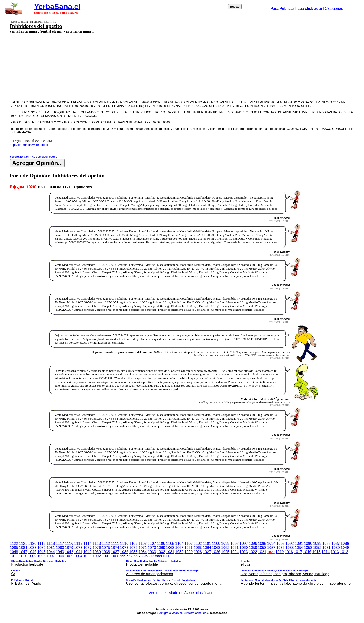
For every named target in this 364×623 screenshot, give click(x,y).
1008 (42, 556)
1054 (299, 548)
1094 (271, 543)
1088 (326, 543)
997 (138, 556)
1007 (51, 556)
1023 (244, 552)
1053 (308, 548)
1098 (234, 543)
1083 (32, 548)
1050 (336, 548)
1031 (170, 552)
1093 (280, 543)
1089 (317, 543)
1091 (299, 543)
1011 (14, 556)
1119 (42, 543)
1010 (23, 556)
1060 (244, 548)
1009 (32, 556)
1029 (188, 552)
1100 (216, 543)
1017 (298, 552)
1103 (188, 543)
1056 (280, 548)
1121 (23, 543)
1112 (106, 543)
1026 (216, 552)
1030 (179, 552)
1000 (115, 556)
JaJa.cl (177, 613)
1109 (133, 543)
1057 (271, 548)
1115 (78, 543)
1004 (78, 556)
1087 (336, 543)
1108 (143, 543)
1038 (106, 552)
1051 (326, 548)
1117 (60, 543)
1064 (207, 548)
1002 (97, 556)
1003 (88, 556)
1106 (161, 543)
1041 (78, 552)
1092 (290, 543)
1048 (14, 552)
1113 (97, 543)
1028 (198, 552)
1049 (345, 548)
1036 (124, 552)
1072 (133, 548)
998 (130, 556)
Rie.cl (206, 613)
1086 (345, 543)
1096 (253, 543)
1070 (152, 548)
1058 (262, 548)
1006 (60, 556)
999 (123, 556)
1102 (198, 543)
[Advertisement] (142, 67)
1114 (88, 543)
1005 (69, 556)
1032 (161, 552)
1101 (207, 543)
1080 (60, 548)
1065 (198, 548)
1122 (14, 543)
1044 (51, 552)
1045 (42, 552)
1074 (115, 548)
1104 (179, 543)
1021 (262, 552)
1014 (326, 552)
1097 (244, 543)
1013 (335, 552)
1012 (344, 552)
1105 (170, 543)
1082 (42, 548)
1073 (124, 548)
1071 (143, 548)
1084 (23, 548)
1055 (290, 548)
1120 (32, 543)
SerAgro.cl (164, 613)
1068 (170, 548)
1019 (280, 552)
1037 (115, 552)
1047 (23, 552)
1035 (133, 552)
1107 (152, 543)
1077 (88, 548)
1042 (69, 552)
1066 (188, 548)
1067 (179, 548)
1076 (97, 548)
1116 (69, 543)
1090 (308, 543)
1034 (143, 552)
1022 (253, 552)
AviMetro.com (192, 613)
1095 (262, 543)
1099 (225, 543)
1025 (225, 552)
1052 (317, 548)
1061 (234, 548)
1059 (253, 548)
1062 (225, 548)
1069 (161, 548)
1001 (106, 556)
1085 (14, 548)
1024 (234, 552)
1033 (152, 552)
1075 (106, 548)
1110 (124, 543)
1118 (51, 543)
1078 (78, 548)
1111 (115, 543)
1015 (316, 552)
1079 (69, 548)
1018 (289, 552)
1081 (51, 548)
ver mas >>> (182, 571)
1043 (60, 552)
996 (145, 556)
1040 (88, 552)
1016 (307, 552)
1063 (216, 548)
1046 (32, 552)
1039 (97, 552)
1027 (207, 552)
